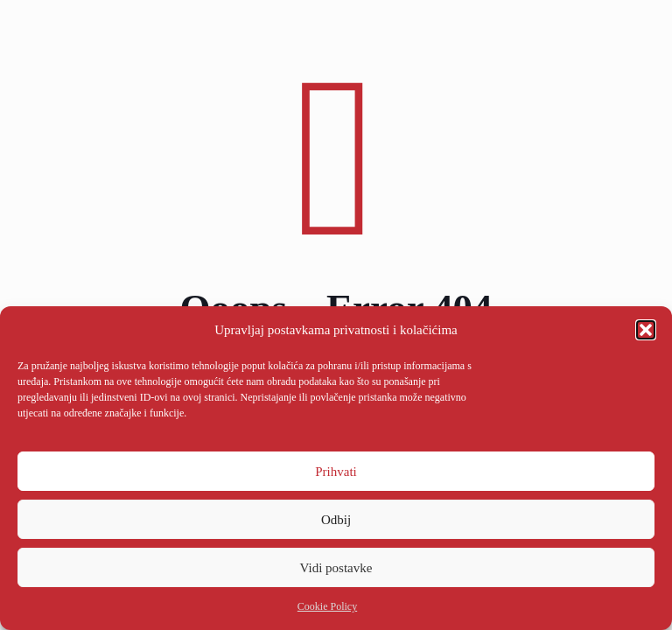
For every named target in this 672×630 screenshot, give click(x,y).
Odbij (336, 520)
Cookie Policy (327, 606)
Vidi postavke (336, 568)
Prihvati (336, 472)
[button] (646, 330)
